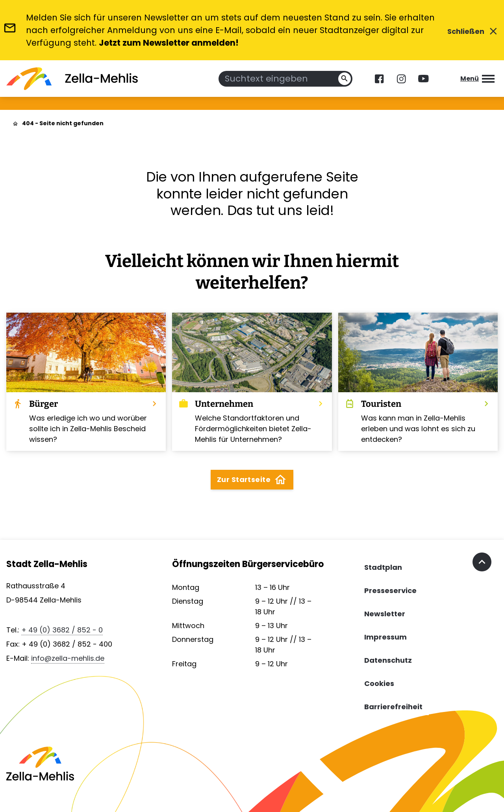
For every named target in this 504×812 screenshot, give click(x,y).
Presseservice (390, 590)
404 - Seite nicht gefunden (63, 123)
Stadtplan (383, 567)
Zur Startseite (252, 480)
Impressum (385, 637)
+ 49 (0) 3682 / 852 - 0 (62, 630)
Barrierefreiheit (393, 707)
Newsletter (385, 614)
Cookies (379, 683)
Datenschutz (388, 660)
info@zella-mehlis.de (68, 658)
